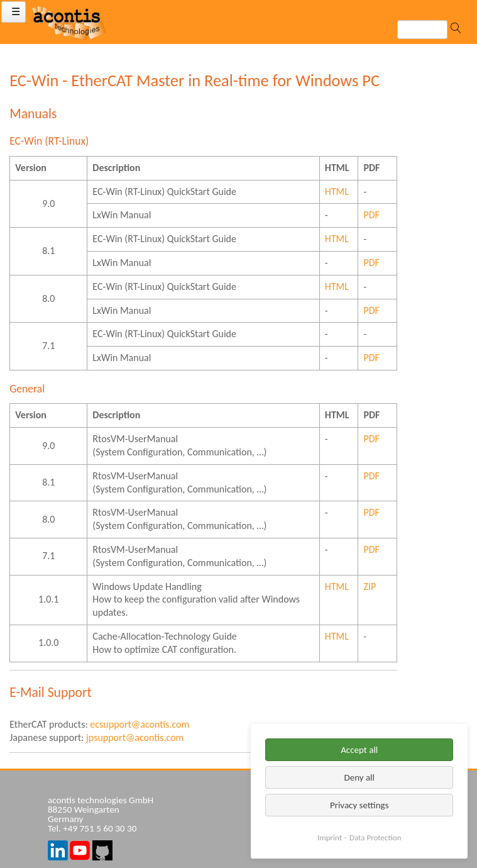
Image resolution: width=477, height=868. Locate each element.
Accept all (359, 750)
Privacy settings (359, 805)
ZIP (370, 587)
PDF (371, 215)
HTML (337, 192)
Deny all (359, 777)
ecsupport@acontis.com (140, 724)
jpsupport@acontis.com (135, 737)
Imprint (330, 837)
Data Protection (375, 837)
